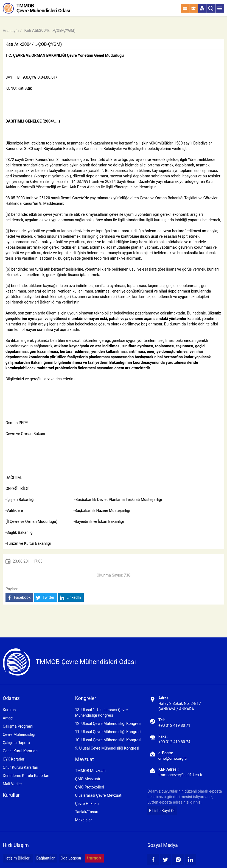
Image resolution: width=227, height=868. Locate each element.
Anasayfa (11, 31)
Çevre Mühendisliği (19, 734)
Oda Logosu (71, 858)
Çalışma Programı (18, 726)
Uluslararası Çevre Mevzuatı (99, 795)
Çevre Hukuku (87, 804)
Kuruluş (9, 710)
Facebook (19, 598)
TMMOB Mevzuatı (90, 771)
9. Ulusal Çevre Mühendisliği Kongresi (107, 748)
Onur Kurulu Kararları (20, 767)
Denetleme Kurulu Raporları (26, 776)
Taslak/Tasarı (87, 812)
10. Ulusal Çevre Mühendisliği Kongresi (108, 740)
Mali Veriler (12, 784)
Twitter (45, 598)
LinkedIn (70, 598)
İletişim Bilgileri (17, 858)
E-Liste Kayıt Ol (162, 811)
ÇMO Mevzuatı (87, 779)
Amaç (8, 718)
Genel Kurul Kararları (20, 751)
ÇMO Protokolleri (89, 787)
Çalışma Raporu (16, 743)
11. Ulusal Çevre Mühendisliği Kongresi (108, 732)
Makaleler (83, 820)
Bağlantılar (45, 858)
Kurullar (11, 795)
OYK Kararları (14, 759)
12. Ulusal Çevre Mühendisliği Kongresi (108, 724)
